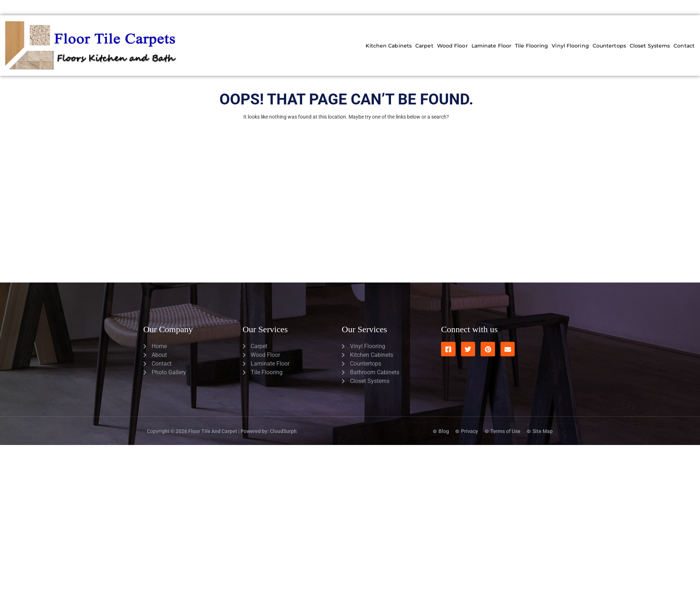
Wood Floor (452, 46)
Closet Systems (650, 46)
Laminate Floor (491, 46)
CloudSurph (283, 412)
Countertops (609, 46)
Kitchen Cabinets (389, 46)
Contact (684, 46)
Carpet (424, 46)
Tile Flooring (532, 46)
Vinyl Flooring (570, 46)
